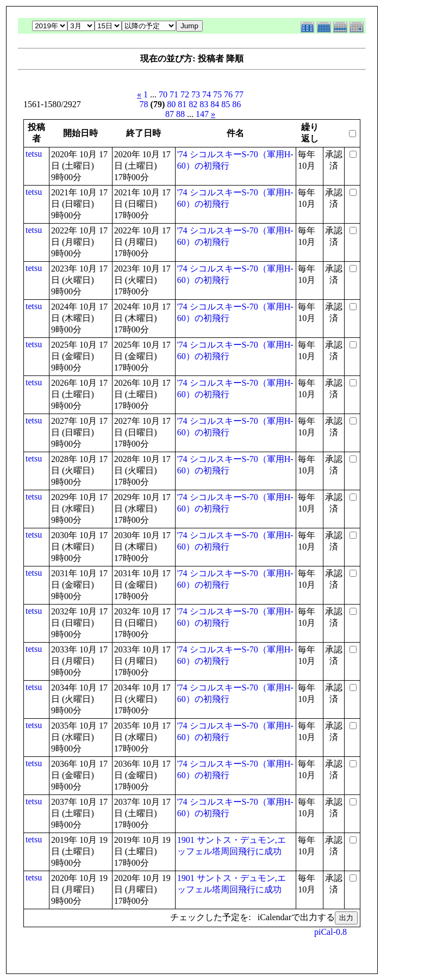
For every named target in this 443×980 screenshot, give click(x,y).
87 (170, 114)
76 (228, 94)
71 (174, 94)
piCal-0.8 (330, 932)
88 (180, 114)
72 (185, 94)
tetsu (34, 154)
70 (163, 94)
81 (182, 104)
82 (193, 104)
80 (171, 104)
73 (196, 94)
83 (204, 104)
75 (217, 94)
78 (144, 104)
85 (226, 104)
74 (207, 94)
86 (236, 104)
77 (239, 94)
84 (215, 104)
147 (202, 114)
